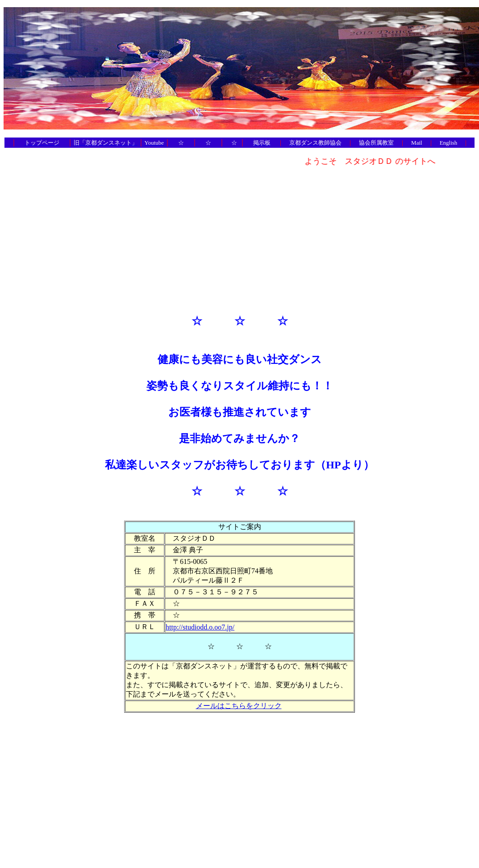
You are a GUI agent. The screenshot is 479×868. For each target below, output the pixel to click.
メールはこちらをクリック (239, 706)
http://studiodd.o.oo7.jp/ (200, 627)
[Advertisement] (240, 236)
